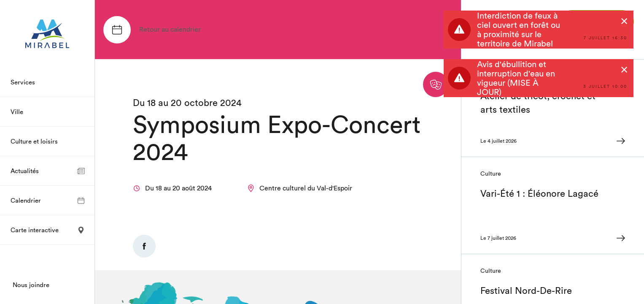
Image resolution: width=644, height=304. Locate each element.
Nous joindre (31, 285)
